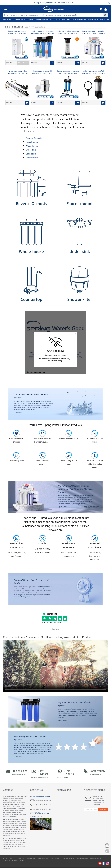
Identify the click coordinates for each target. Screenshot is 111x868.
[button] (106, 10)
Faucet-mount (32, 142)
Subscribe (103, 814)
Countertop (31, 154)
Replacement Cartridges (76, 20)
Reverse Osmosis (34, 138)
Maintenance (93, 20)
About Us (4, 863)
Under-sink (31, 150)
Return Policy (32, 863)
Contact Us (6, 865)
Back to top (107, 851)
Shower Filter (32, 158)
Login (22, 865)
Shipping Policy (43, 863)
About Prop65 (55, 863)
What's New (7, 20)
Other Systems (59, 20)
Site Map (15, 865)
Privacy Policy (20, 863)
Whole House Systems (43, 20)
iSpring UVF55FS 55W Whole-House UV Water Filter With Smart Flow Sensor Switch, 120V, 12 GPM (17, 73)
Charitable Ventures (68, 863)
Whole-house (32, 146)
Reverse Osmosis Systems (23, 20)
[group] (54, 3)
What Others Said (82, 863)
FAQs (12, 863)
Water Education (95, 863)
